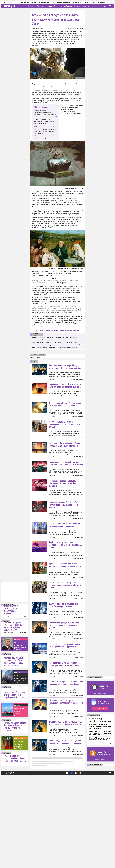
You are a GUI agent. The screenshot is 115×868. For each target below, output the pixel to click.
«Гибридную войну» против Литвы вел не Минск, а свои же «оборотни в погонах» (15, 809)
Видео (57, 6)
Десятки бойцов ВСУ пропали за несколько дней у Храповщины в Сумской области (45, 131)
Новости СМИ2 (35, 357)
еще (110, 826)
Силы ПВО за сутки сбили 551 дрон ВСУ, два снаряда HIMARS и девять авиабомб (45, 122)
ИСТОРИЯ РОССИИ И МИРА (11, 749)
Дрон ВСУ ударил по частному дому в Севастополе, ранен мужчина (12, 692)
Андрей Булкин (79, 398)
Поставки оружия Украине (79, 3)
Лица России (67, 6)
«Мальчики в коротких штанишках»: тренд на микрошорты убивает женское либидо (13, 709)
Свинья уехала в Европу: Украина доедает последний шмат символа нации (65, 404)
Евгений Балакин (78, 703)
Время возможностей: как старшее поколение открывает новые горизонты (54, 348)
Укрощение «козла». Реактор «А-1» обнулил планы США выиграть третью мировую (64, 536)
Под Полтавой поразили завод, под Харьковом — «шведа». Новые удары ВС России (65, 593)
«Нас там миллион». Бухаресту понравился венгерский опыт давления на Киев (66, 783)
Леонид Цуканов (78, 492)
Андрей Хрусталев (78, 417)
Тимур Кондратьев (37, 28)
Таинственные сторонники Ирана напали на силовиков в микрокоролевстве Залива (66, 479)
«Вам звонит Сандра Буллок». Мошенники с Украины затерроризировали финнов (66, 762)
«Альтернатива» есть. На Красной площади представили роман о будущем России (65, 633)
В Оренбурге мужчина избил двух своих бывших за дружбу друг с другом (20, 827)
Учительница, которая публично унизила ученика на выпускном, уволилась (55, 343)
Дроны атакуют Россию (26, 3)
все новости (7, 699)
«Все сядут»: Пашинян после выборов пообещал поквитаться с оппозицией (64, 460)
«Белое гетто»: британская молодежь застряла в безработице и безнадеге (14, 777)
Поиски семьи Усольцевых (58, 3)
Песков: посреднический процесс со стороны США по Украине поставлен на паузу (20, 728)
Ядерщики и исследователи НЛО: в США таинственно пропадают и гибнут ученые (65, 613)
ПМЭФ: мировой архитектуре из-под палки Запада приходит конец (63, 669)
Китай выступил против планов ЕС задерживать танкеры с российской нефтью (20, 794)
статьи (35, 362)
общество (8, 737)
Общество (17, 755)
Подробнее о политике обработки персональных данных (84, 855)
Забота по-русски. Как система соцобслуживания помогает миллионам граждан (64, 440)
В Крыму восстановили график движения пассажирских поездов (20, 761)
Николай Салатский (77, 454)
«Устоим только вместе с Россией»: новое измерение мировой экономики (65, 557)
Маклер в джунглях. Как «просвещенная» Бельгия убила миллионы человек (14, 743)
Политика (17, 722)
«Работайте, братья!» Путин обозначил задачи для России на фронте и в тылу (64, 709)
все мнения (23, 716)
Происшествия (19, 821)
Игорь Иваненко (78, 796)
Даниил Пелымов (78, 550)
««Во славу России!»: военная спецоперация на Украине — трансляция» (55, 85)
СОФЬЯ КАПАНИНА (8, 716)
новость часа (9, 688)
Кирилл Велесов (78, 606)
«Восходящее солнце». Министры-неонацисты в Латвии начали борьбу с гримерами (64, 515)
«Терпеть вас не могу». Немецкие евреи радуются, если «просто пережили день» (56, 337)
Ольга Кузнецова (78, 625)
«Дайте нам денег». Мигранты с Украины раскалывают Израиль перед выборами (65, 837)
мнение (7, 704)
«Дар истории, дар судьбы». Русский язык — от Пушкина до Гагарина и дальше (64, 689)
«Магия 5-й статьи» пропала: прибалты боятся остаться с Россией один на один (15, 842)
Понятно (106, 855)
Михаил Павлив (78, 756)
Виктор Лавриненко (77, 379)
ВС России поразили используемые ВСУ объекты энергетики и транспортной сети (45, 112)
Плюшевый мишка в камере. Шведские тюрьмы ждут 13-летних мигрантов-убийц (65, 367)
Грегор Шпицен (79, 569)
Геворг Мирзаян (78, 473)
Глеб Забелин (79, 647)
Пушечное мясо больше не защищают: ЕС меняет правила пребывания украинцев (65, 819)
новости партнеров (39, 355)
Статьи (40, 6)
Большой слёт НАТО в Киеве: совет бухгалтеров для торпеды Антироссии (64, 744)
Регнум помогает (82, 6)
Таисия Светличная (77, 831)
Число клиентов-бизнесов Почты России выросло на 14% (49, 340)
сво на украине (95, 798)
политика (7, 803)
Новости (31, 6)
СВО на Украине (41, 3)
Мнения (48, 6)
